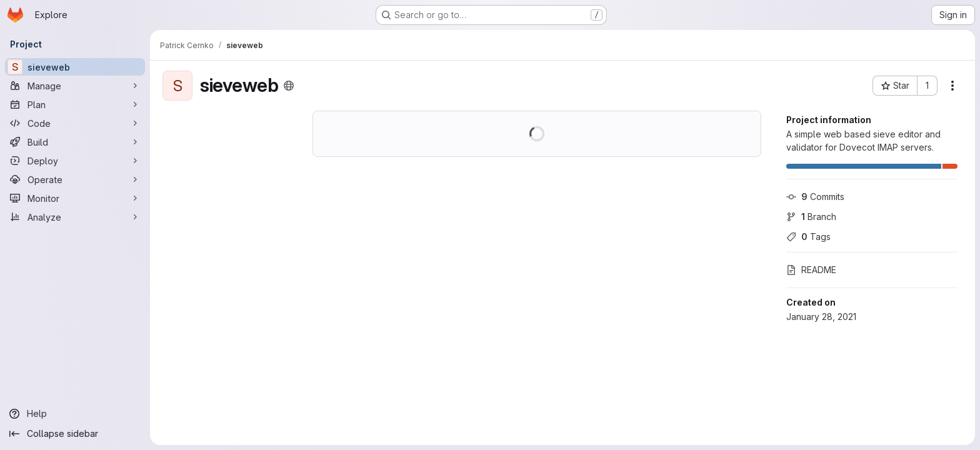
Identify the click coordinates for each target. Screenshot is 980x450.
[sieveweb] (75, 67)
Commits (815, 197)
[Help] (75, 414)
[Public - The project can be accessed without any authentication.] (289, 86)
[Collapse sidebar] (75, 434)
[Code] (75, 123)
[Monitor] (75, 198)
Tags (808, 237)
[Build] (75, 142)
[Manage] (75, 86)
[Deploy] (75, 161)
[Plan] (75, 104)
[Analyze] (75, 217)
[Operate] (75, 179)
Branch (811, 217)
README (811, 270)
